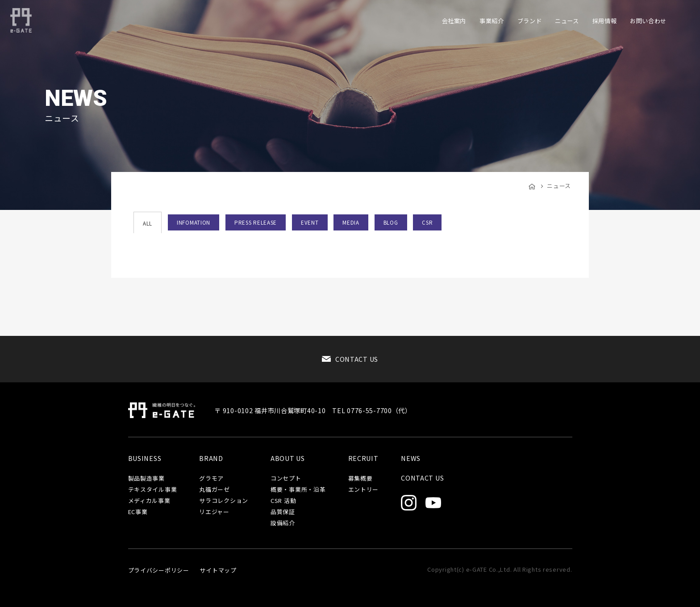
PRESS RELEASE (256, 222)
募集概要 (360, 479)
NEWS (411, 458)
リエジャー (214, 512)
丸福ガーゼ (215, 490)
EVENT (310, 222)
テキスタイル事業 (153, 490)
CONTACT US (357, 359)
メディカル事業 (149, 501)
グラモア (211, 479)
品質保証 (283, 512)
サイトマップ (218, 570)
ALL (148, 223)
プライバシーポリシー (159, 570)
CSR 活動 (283, 501)
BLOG (391, 222)
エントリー (364, 490)
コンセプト (286, 479)
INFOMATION (194, 222)
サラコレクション (224, 501)
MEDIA (351, 222)
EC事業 (138, 512)
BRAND (211, 458)
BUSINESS (145, 458)
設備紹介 (283, 523)
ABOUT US (288, 458)
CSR (427, 222)
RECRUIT (363, 458)
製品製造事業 (146, 479)
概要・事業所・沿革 (298, 490)
